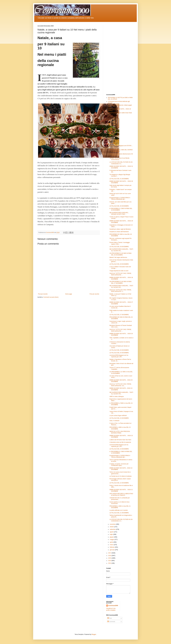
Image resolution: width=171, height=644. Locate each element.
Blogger (94, 634)
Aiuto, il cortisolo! (114, 421)
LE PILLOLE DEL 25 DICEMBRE (119, 353)
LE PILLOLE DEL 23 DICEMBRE (119, 449)
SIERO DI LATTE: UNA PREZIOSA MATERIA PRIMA (120, 432)
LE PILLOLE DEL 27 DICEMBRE (119, 315)
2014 (110, 561)
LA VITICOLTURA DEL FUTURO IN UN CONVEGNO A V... (121, 163)
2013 (110, 563)
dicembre (113, 143)
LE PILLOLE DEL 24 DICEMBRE (119, 418)
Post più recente (43, 294)
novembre (113, 524)
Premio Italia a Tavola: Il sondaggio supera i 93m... (120, 243)
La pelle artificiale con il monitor (119, 510)
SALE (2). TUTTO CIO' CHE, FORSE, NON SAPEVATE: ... (121, 330)
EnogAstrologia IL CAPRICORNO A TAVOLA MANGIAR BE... (120, 198)
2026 (110, 121)
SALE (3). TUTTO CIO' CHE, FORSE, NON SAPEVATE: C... (121, 291)
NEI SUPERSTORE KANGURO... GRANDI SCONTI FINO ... (119, 213)
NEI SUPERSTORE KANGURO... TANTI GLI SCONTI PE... (121, 250)
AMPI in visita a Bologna (117, 397)
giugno (112, 537)
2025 (110, 123)
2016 (110, 556)
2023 (110, 128)
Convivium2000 (113, 606)
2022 (110, 131)
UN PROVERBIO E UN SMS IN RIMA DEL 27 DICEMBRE (120, 282)
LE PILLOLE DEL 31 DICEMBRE (119, 179)
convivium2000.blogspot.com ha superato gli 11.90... (119, 356)
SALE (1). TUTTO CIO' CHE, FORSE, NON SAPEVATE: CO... (121, 385)
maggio (112, 540)
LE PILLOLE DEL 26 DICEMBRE (119, 350)
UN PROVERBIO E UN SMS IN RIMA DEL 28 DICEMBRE (120, 254)
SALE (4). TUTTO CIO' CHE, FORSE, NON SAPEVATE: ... (121, 274)
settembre (113, 529)
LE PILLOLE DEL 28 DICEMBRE (119, 264)
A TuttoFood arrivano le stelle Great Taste (120, 113)
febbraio (112, 547)
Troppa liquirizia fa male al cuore (119, 271)
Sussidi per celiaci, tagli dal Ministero (120, 229)
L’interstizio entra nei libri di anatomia (120, 442)
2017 (110, 553)
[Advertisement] (120, 58)
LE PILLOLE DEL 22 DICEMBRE (119, 483)
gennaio (112, 550)
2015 (110, 558)
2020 (110, 136)
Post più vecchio (94, 294)
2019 (110, 139)
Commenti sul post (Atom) (51, 297)
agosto (112, 532)
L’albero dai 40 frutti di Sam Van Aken (120, 440)
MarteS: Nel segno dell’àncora (118, 257)
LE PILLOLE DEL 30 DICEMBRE (119, 206)
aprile (112, 542)
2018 (110, 141)
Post (110, 618)
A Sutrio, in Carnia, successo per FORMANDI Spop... (119, 465)
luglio (112, 534)
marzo (112, 545)
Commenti (111, 622)
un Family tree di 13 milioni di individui (121, 476)
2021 (110, 134)
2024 (110, 126)
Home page (69, 294)
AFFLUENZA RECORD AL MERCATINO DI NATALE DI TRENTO (121, 494)
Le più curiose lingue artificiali (118, 416)
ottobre (112, 527)
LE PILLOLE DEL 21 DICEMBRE (119, 513)
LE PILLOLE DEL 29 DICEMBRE (119, 247)
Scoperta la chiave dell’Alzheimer (119, 232)
